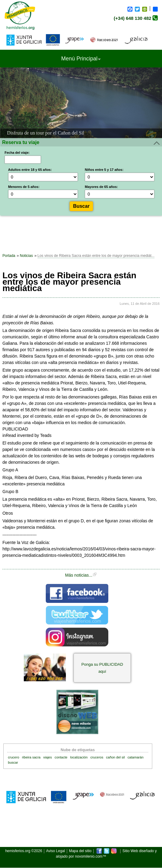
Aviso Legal (56, 851)
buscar (13, 762)
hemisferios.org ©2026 (24, 851)
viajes (48, 757)
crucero (14, 757)
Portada (9, 256)
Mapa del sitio (80, 851)
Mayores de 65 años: (101, 187)
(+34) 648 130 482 (133, 18)
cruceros (97, 757)
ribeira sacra (31, 757)
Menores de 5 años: (24, 187)
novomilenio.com (89, 856)
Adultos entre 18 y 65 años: (30, 170)
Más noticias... (79, 575)
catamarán (135, 757)
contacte (61, 757)
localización (79, 757)
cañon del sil (115, 757)
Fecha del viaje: (17, 153)
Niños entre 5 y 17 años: (104, 170)
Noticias (26, 256)
